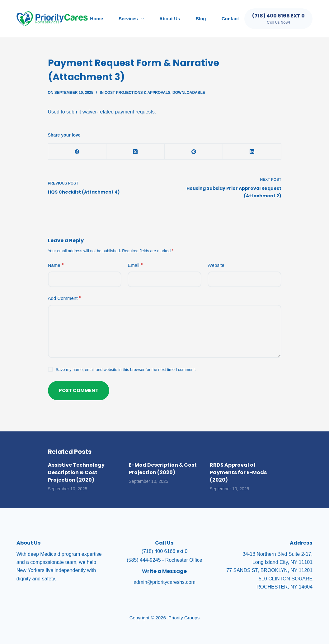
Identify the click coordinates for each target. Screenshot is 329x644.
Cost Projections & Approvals (137, 93)
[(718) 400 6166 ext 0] (278, 19)
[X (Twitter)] (136, 152)
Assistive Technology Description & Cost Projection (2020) (76, 472)
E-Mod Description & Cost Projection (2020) (163, 469)
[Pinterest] (194, 152)
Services (132, 19)
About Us (170, 19)
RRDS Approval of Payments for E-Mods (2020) (238, 472)
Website (216, 265)
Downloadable (189, 93)
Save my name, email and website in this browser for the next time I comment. (126, 370)
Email (135, 265)
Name (56, 265)
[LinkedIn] (252, 152)
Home (96, 19)
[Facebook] (77, 152)
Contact (230, 19)
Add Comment (65, 298)
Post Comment (79, 390)
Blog (201, 19)
